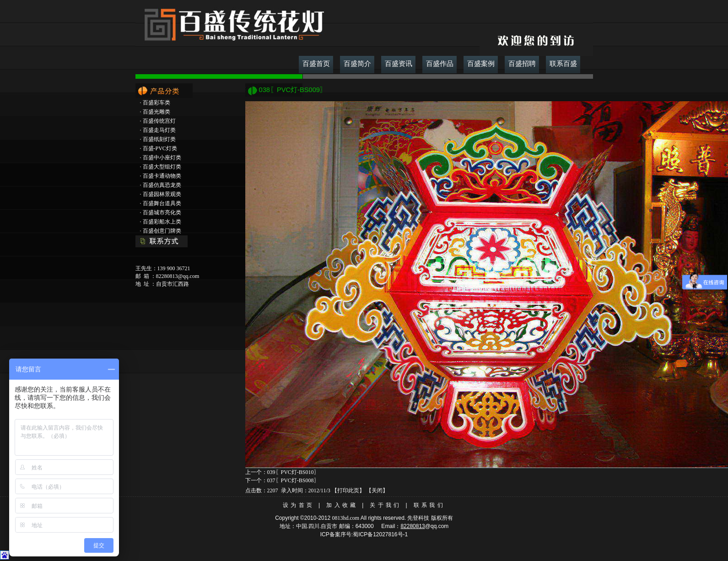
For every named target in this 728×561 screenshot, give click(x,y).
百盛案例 (481, 64)
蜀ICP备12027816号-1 (380, 534)
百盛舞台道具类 (162, 203)
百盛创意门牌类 (162, 231)
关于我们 (386, 505)
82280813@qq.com (178, 276)
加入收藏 (342, 505)
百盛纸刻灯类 (159, 139)
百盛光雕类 (156, 112)
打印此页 (348, 490)
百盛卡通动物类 (162, 176)
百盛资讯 (399, 64)
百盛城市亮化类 (162, 212)
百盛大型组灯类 (162, 167)
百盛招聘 (522, 64)
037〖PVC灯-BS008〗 (293, 480)
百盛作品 (440, 64)
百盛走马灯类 (159, 130)
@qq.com (437, 526)
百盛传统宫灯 (159, 121)
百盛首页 (316, 64)
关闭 (377, 490)
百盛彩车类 (156, 103)
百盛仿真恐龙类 (162, 185)
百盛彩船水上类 (162, 222)
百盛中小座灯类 (162, 158)
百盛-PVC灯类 (160, 148)
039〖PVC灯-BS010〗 (293, 472)
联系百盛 (563, 64)
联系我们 (429, 505)
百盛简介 (357, 64)
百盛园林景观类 (162, 194)
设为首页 (299, 505)
